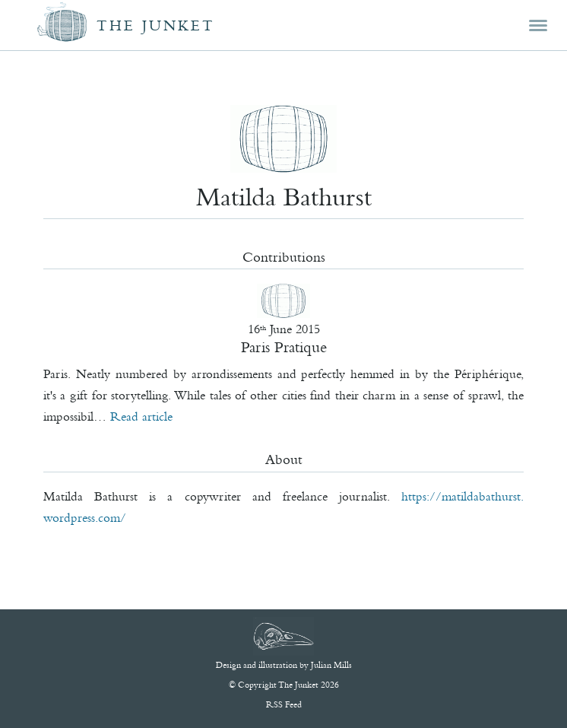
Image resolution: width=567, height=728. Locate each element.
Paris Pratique (284, 347)
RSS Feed (284, 704)
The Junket (156, 25)
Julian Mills (331, 665)
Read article (141, 416)
